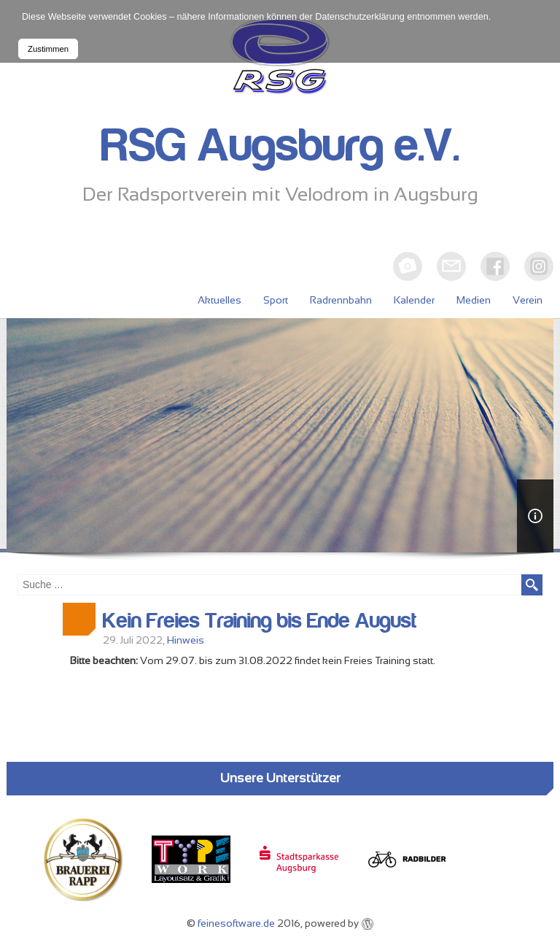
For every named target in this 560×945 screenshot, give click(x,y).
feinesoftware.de (236, 923)
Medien (474, 300)
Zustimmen (48, 49)
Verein (528, 300)
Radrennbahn (341, 300)
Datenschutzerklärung (360, 17)
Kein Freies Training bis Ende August (260, 621)
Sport (276, 300)
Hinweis (186, 640)
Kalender (414, 300)
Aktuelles (219, 300)
